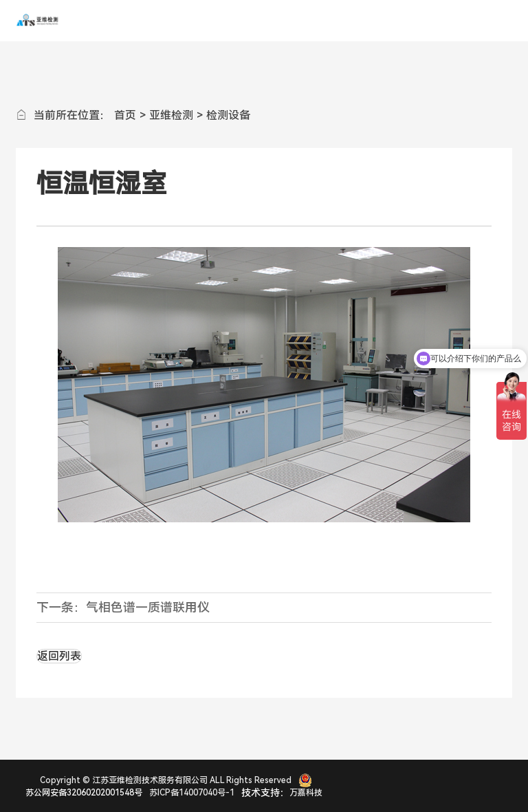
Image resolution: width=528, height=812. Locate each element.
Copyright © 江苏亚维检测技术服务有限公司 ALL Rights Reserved (166, 780)
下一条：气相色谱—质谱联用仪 (123, 607)
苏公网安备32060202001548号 (84, 793)
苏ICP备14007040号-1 (192, 793)
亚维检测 (171, 115)
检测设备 (228, 115)
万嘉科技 (306, 793)
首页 (125, 115)
